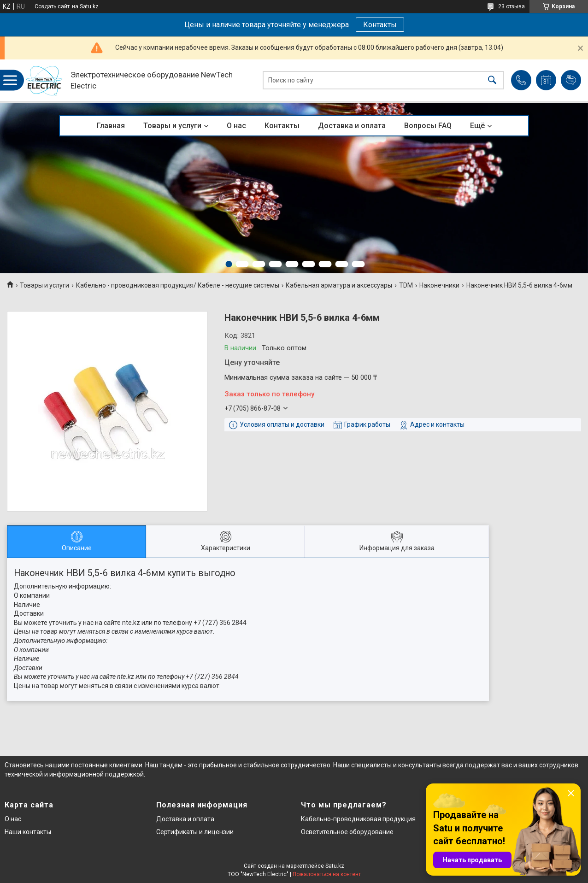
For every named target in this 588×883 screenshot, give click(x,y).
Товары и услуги (172, 126)
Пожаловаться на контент (327, 874)
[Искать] (492, 80)
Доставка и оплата (352, 126)
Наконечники (439, 285)
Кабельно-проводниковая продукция (358, 819)
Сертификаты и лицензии (195, 832)
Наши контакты (28, 832)
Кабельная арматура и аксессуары (339, 285)
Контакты (380, 25)
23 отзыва (512, 6)
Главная (111, 126)
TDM (406, 285)
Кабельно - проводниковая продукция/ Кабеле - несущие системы (178, 285)
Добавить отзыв (571, 80)
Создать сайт (52, 6)
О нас (236, 126)
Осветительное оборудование (347, 832)
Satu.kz (335, 866)
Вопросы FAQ (428, 126)
